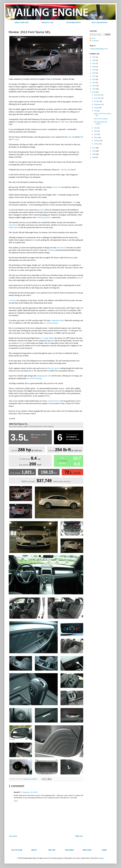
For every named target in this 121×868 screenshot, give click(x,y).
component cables (58, 320)
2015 (94, 83)
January (97, 144)
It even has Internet (51, 323)
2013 (94, 89)
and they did (65, 170)
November (98, 98)
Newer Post (13, 836)
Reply (16, 801)
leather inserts (14, 227)
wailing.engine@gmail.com (99, 49)
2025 (94, 57)
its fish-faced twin (54, 401)
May (96, 131)
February (97, 141)
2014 (94, 86)
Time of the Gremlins (101, 119)
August (97, 108)
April (96, 134)
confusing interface (44, 217)
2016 (94, 79)
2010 (94, 151)
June (96, 128)
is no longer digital (47, 338)
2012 (94, 92)
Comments (95, 41)
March (97, 137)
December (98, 95)
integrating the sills (44, 376)
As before (12, 300)
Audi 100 (71, 137)
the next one (56, 187)
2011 (94, 148)
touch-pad (22, 343)
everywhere (13, 225)
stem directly (61, 248)
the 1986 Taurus (64, 122)
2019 (94, 70)
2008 (94, 157)
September (98, 104)
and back (41, 210)
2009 (94, 154)
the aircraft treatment (34, 378)
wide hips (51, 250)
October (97, 101)
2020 (94, 67)
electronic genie (53, 368)
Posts (94, 38)
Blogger (101, 858)
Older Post (79, 836)
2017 (94, 76)
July (96, 111)
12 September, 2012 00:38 (29, 792)
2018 (94, 73)
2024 (94, 60)
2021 (94, 63)
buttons (80, 278)
